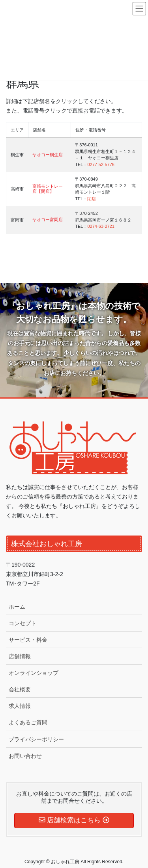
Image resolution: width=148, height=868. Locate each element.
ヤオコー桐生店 (48, 155)
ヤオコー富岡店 (48, 220)
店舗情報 (20, 656)
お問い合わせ (25, 756)
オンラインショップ (34, 673)
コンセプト (22, 623)
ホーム (17, 607)
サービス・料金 (28, 640)
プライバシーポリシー (36, 739)
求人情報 (20, 706)
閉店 (92, 199)
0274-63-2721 (101, 226)
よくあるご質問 (28, 722)
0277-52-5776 (101, 164)
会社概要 (20, 689)
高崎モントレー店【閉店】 (48, 189)
